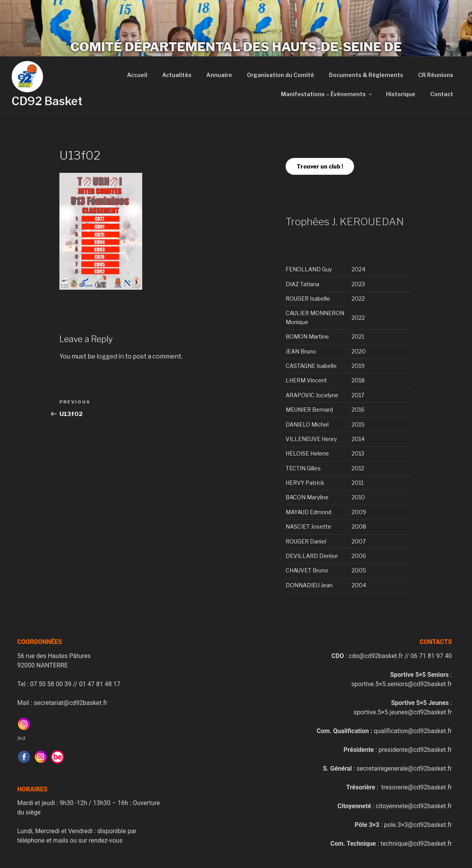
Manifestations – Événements (327, 94)
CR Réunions (436, 75)
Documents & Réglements (366, 75)
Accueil (137, 75)
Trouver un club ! (320, 166)
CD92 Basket (47, 101)
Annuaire (219, 75)
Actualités (177, 75)
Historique (401, 94)
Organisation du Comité (281, 75)
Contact (442, 94)
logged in (110, 356)
